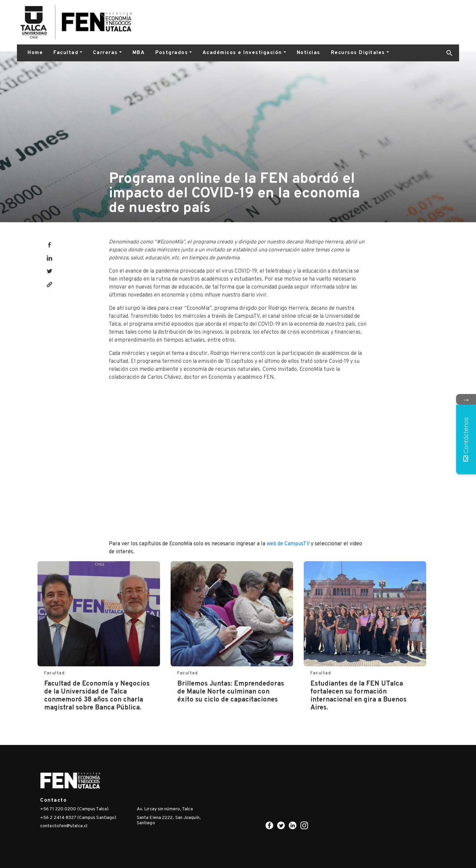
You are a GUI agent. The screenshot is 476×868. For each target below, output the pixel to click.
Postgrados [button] (172, 53)
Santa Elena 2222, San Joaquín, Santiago (169, 821)
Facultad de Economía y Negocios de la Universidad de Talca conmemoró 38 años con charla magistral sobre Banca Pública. (97, 696)
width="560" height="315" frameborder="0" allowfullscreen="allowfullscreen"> (238, 459)
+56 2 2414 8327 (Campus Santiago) (78, 818)
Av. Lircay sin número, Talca (165, 809)
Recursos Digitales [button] (358, 53)
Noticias (309, 53)
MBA (139, 53)
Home (35, 53)
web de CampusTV (288, 544)
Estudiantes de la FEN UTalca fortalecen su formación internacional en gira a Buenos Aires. (358, 696)
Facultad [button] (66, 53)
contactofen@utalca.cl (64, 826)
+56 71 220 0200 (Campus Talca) (74, 809)
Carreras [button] (105, 53)
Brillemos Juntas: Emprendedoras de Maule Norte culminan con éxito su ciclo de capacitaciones (231, 692)
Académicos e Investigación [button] (242, 53)
